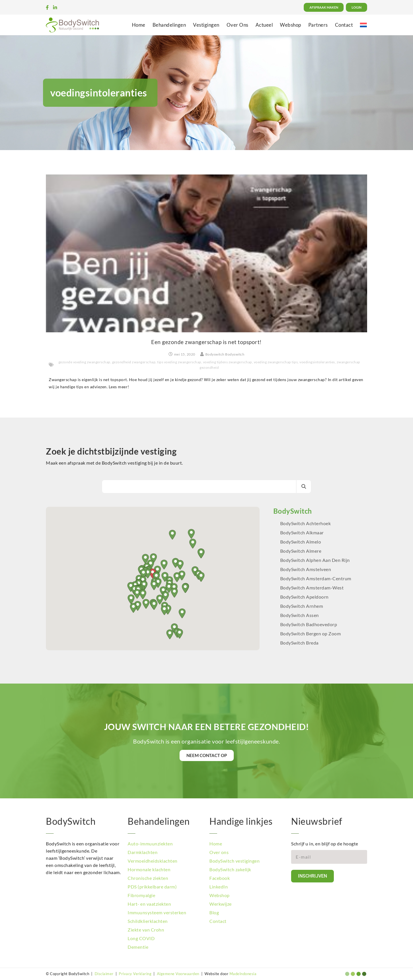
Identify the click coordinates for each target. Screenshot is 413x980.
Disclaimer (104, 974)
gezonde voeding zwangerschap (84, 362)
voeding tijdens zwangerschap (228, 362)
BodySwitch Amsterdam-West (312, 588)
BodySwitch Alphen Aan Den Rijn (315, 560)
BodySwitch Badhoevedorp (309, 624)
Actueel (264, 25)
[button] (185, 588)
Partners (318, 25)
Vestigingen (206, 25)
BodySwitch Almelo (301, 542)
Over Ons (237, 25)
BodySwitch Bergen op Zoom (311, 633)
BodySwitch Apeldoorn (305, 597)
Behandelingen (169, 25)
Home (139, 25)
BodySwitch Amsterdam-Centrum (316, 578)
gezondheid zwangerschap (134, 362)
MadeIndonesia (243, 974)
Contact (344, 25)
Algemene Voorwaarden (178, 974)
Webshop (291, 25)
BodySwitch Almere (301, 551)
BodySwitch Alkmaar (302, 532)
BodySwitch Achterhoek (306, 523)
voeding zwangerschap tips (276, 362)
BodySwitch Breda (299, 643)
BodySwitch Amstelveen (306, 569)
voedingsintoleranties (317, 362)
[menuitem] (363, 25)
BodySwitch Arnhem (302, 606)
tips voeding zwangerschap (179, 362)
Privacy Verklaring (135, 974)
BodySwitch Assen (300, 615)
